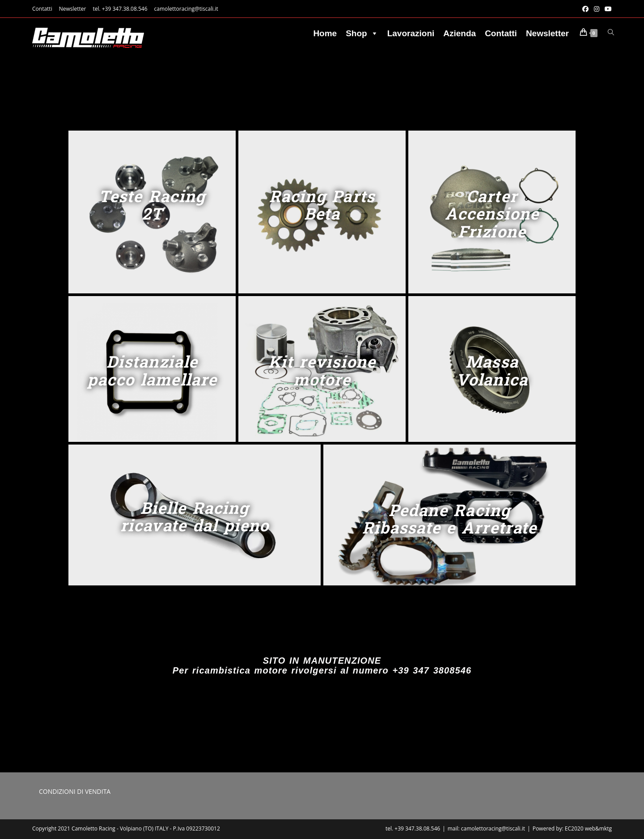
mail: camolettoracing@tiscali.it (486, 828)
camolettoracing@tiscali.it (186, 9)
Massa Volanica (492, 370)
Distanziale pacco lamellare (152, 370)
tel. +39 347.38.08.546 (120, 9)
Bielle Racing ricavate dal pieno (195, 517)
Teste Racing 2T (152, 205)
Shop (362, 33)
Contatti (42, 9)
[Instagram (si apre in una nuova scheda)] (597, 9)
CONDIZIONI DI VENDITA (75, 791)
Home (325, 33)
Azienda (460, 33)
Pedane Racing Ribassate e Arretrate (449, 519)
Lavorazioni (411, 33)
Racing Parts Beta (322, 205)
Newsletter (73, 9)
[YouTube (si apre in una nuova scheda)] (607, 9)
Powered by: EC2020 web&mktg (572, 828)
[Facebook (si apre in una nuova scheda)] (585, 9)
